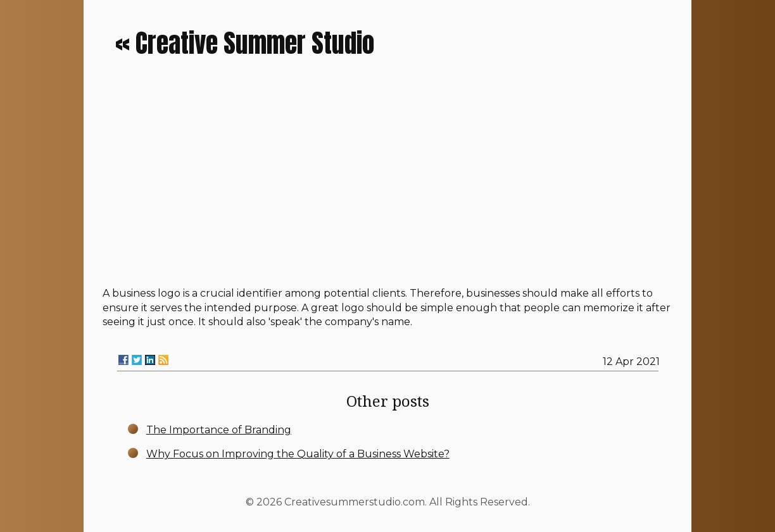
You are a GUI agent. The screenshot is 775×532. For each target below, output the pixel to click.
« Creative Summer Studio (245, 43)
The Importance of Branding (219, 430)
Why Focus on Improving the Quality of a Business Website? (298, 454)
